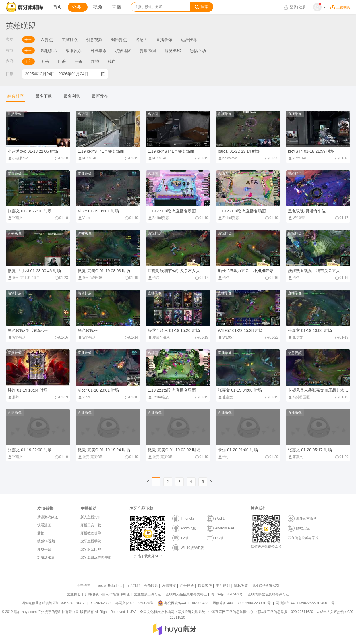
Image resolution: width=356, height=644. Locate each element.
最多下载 (44, 96)
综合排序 (16, 96)
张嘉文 (15, 218)
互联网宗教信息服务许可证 (268, 594)
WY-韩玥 (297, 218)
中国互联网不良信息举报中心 (231, 612)
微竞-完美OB (90, 278)
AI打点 (47, 40)
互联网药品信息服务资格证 (186, 594)
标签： (12, 50)
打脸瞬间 (148, 51)
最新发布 (100, 96)
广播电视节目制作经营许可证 (107, 594)
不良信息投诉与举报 (303, 538)
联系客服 (205, 586)
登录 (293, 7)
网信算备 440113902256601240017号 (305, 603)
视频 (98, 7)
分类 (78, 7)
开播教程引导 (91, 533)
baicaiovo (228, 158)
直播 (117, 7)
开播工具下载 (91, 525)
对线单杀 (98, 51)
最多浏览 (72, 96)
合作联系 (151, 586)
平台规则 (223, 586)
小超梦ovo (18, 158)
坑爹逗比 (123, 51)
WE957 (226, 337)
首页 (57, 7)
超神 (95, 61)
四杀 (62, 61)
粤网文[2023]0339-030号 (134, 603)
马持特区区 (299, 397)
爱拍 (41, 533)
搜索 (202, 7)
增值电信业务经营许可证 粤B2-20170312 (54, 603)
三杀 (78, 61)
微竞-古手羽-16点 (23, 278)
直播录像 (164, 40)
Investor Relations (108, 586)
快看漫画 (44, 525)
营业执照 (74, 594)
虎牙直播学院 (91, 541)
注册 (302, 7)
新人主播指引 (91, 517)
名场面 (142, 40)
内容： (12, 61)
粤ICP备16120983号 (227, 594)
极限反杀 (74, 51)
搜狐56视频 (46, 541)
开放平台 (44, 549)
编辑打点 (119, 40)
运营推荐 (189, 40)
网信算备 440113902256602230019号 (242, 603)
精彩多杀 (49, 51)
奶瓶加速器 (46, 557)
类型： (12, 39)
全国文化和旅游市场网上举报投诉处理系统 (173, 612)
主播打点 (69, 40)
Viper (84, 218)
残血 (112, 61)
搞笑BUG (173, 51)
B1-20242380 (101, 603)
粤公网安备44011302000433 (183, 603)
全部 (28, 40)
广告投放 (187, 586)
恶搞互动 (198, 51)
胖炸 (13, 397)
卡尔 (154, 278)
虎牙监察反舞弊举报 (96, 557)
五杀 (45, 61)
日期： (12, 74)
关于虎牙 (84, 586)
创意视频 (94, 40)
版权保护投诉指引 (266, 586)
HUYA (132, 612)
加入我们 (133, 586)
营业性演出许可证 (148, 594)
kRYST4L (87, 158)
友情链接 (169, 586)
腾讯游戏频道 (48, 517)
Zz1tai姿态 (158, 218)
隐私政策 (241, 586)
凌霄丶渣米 (159, 337)
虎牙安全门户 (91, 549)
